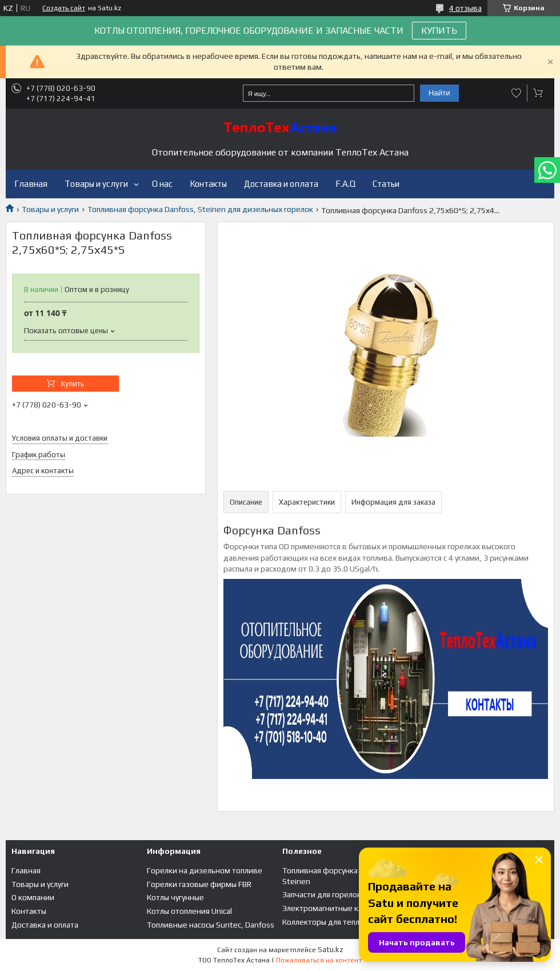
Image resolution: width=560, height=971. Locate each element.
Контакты (208, 184)
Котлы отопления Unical (189, 911)
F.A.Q (345, 184)
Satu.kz (331, 950)
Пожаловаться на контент (319, 960)
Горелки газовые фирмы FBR (199, 884)
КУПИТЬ (439, 31)
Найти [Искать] (439, 93)
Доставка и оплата (281, 184)
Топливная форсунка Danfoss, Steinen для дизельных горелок (200, 209)
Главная (31, 184)
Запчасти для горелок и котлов (339, 894)
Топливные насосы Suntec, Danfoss (211, 925)
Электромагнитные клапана (333, 908)
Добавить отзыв (517, 93)
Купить (72, 384)
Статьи (386, 184)
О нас (162, 184)
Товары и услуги (96, 184)
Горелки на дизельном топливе (205, 870)
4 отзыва (465, 8)
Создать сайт (64, 8)
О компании (33, 897)
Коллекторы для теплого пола (336, 922)
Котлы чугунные (175, 897)
